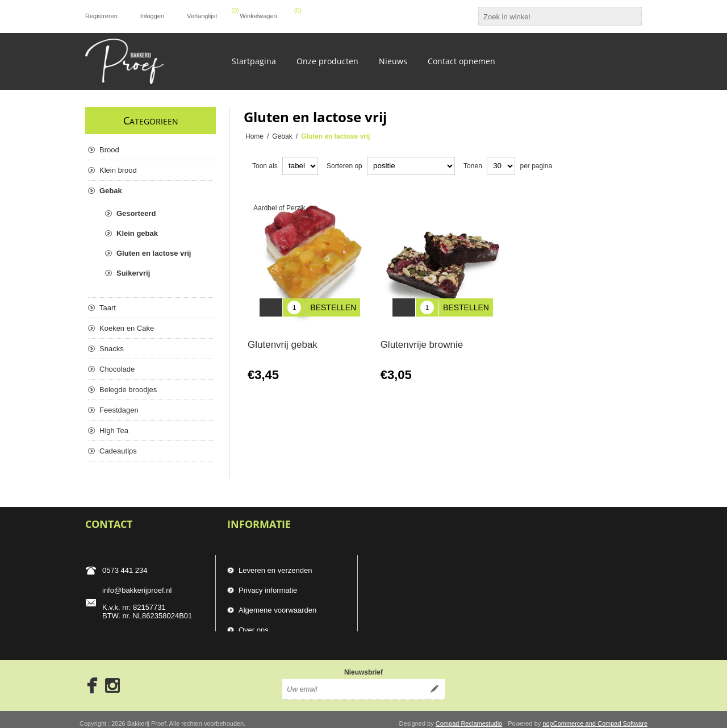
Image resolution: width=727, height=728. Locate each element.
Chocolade (117, 369)
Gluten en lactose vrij (154, 253)
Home (254, 136)
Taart (108, 308)
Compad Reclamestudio (469, 715)
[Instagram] (112, 677)
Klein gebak (137, 233)
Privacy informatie (268, 585)
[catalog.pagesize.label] (501, 166)
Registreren (101, 16)
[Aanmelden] (353, 681)
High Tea (114, 430)
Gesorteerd (136, 213)
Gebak (111, 191)
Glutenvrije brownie (422, 336)
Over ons (254, 625)
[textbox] (550, 16)
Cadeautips (118, 451)
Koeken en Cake (127, 328)
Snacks (112, 349)
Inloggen (152, 16)
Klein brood (118, 170)
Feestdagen (119, 410)
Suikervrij (133, 273)
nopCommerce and (570, 715)
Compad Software (622, 715)
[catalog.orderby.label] (411, 166)
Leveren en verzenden (275, 565)
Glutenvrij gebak (283, 336)
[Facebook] (89, 677)
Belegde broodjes (128, 390)
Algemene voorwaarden (277, 605)
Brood (109, 150)
